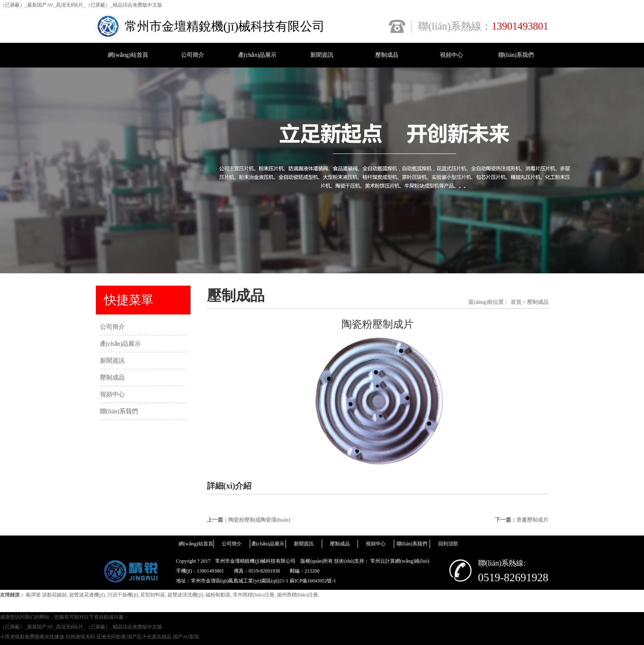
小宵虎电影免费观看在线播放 (32, 637)
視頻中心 (451, 55)
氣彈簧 (33, 595)
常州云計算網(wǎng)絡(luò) (400, 561)
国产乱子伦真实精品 (149, 637)
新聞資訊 (322, 55)
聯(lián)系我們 (516, 55)
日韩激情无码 (80, 637)
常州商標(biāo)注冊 (254, 595)
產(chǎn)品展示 (258, 55)
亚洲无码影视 (111, 637)
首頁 (516, 302)
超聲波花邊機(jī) (87, 595)
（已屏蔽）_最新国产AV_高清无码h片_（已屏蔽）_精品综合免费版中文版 (81, 5)
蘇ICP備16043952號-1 (313, 581)
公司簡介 (193, 55)
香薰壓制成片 (532, 520)
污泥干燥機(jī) (123, 595)
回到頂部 (448, 544)
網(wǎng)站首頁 (128, 55)
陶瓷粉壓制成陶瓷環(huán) (259, 520)
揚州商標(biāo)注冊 (298, 595)
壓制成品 (387, 55)
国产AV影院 (186, 637)
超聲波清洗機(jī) (185, 595)
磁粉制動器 (218, 595)
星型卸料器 (153, 595)
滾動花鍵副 (54, 595)
